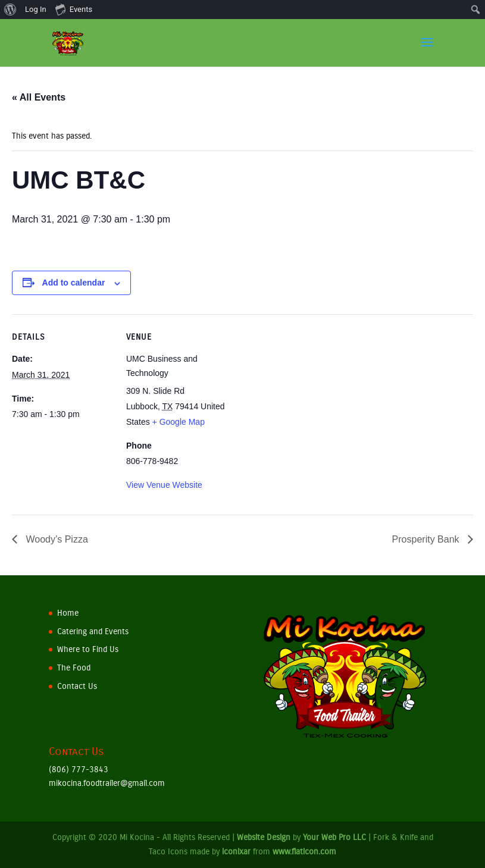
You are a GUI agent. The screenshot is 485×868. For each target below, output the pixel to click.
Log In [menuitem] (36, 9)
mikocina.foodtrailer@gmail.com (107, 783)
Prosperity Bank (427, 539)
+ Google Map (179, 422)
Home (68, 613)
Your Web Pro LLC (334, 837)
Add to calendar (74, 283)
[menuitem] (10, 10)
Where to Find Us (88, 649)
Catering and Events (93, 632)
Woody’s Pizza (56, 539)
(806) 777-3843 (79, 770)
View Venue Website (164, 485)
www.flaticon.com (304, 852)
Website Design (264, 837)
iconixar (236, 852)
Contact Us (77, 686)
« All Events (39, 97)
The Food (74, 668)
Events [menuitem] (74, 9)
